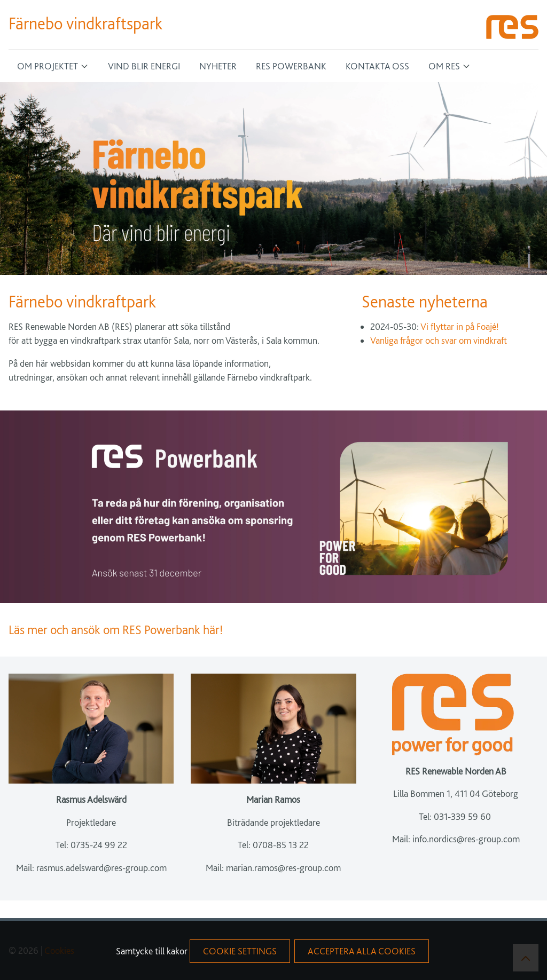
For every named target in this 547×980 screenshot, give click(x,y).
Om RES (444, 66)
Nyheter (218, 66)
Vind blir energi (144, 66)
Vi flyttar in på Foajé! (460, 326)
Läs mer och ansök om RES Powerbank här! (117, 630)
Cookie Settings (240, 951)
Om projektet (48, 66)
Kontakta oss (377, 66)
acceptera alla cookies (362, 951)
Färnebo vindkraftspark (85, 23)
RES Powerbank (291, 66)
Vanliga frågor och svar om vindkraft (439, 340)
